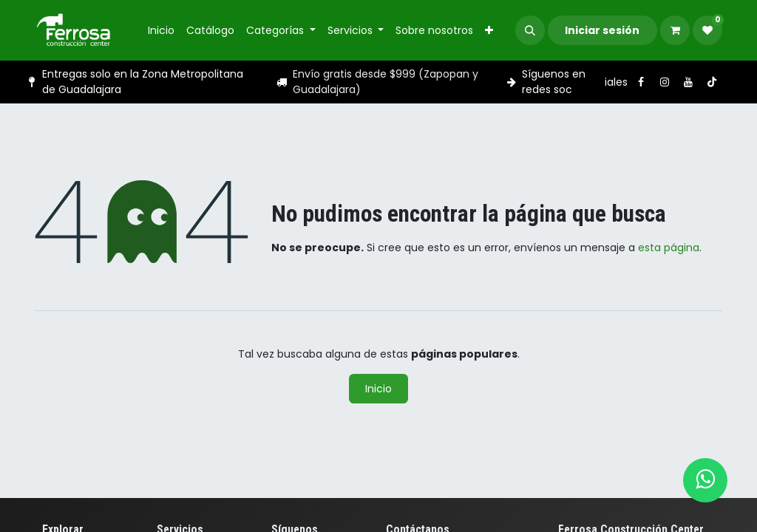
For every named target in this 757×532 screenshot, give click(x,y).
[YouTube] (688, 82)
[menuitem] (161, 31)
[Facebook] (641, 82)
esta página (669, 248)
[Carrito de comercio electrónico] (675, 30)
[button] (530, 30)
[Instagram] (665, 82)
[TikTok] (712, 82)
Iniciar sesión (602, 30)
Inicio (378, 389)
